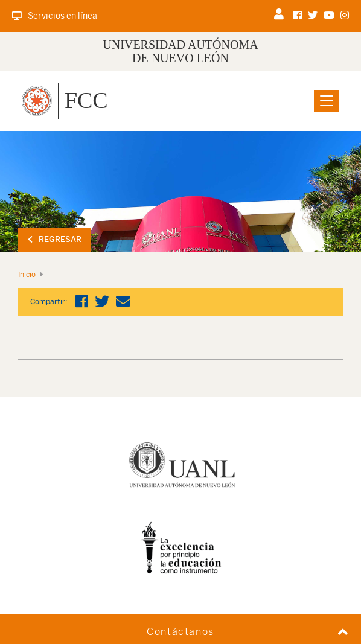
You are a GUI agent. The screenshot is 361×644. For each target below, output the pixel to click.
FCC (86, 100)
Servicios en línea (55, 16)
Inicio (27, 275)
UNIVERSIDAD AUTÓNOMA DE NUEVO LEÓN (180, 51)
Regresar (55, 239)
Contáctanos (180, 632)
